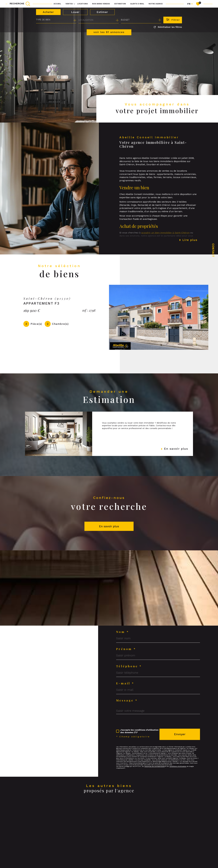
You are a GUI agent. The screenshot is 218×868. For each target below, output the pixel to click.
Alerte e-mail (137, 4)
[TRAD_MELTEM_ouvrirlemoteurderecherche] (20, 4)
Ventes (69, 4)
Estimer (102, 12)
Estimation (120, 4)
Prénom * (126, 649)
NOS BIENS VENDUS (101, 4)
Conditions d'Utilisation (178, 766)
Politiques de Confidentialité (155, 766)
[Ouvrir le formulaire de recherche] (173, 20)
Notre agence (156, 4)
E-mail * (125, 683)
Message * (127, 700)
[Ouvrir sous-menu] (74, 4)
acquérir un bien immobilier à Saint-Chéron (165, 239)
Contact (213, 250)
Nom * (123, 632)
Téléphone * (129, 666)
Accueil (57, 4)
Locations (82, 4)
